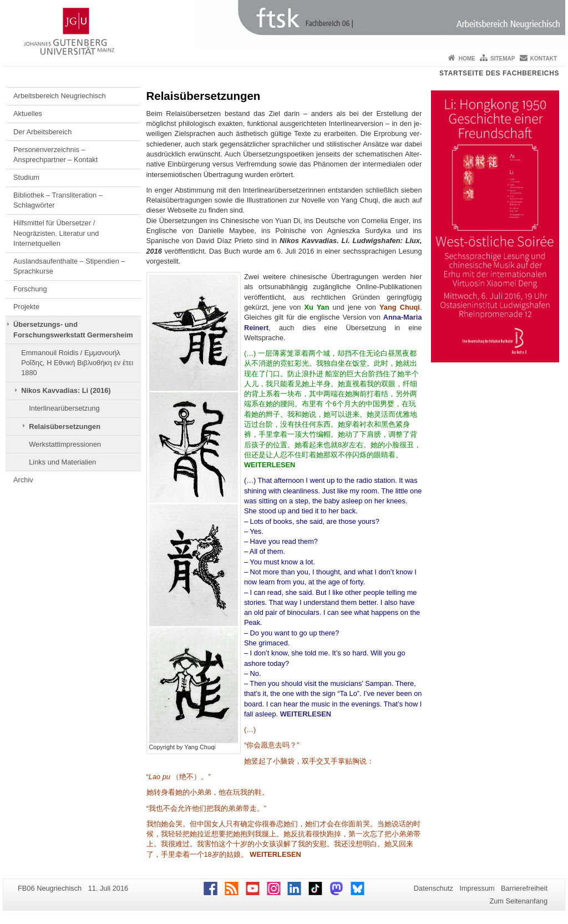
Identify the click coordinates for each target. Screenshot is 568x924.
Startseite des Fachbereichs (499, 73)
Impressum (477, 888)
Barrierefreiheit (524, 888)
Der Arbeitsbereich (42, 132)
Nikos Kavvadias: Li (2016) (66, 390)
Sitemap (503, 59)
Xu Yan (317, 307)
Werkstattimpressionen (65, 444)
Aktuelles (28, 113)
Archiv (23, 480)
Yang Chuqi (400, 307)
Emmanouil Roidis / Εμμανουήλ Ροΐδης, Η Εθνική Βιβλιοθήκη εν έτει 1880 (77, 363)
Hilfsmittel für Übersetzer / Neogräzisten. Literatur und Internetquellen (56, 233)
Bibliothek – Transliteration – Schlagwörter (58, 200)
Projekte (26, 307)
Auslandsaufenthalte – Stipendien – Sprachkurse (69, 266)
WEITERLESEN (270, 465)
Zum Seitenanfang (518, 901)
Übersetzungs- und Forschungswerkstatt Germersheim (73, 329)
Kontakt (544, 59)
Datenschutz (433, 888)
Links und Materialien (62, 462)
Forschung (30, 289)
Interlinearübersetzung (64, 408)
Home (467, 59)
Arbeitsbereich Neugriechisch (59, 96)
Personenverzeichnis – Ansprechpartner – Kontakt (55, 155)
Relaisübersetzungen (65, 426)
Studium (26, 177)
